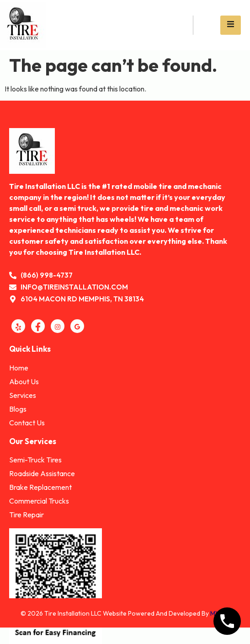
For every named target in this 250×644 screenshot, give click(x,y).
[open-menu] (231, 25)
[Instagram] (58, 326)
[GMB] (77, 326)
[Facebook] (38, 326)
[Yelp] (18, 326)
